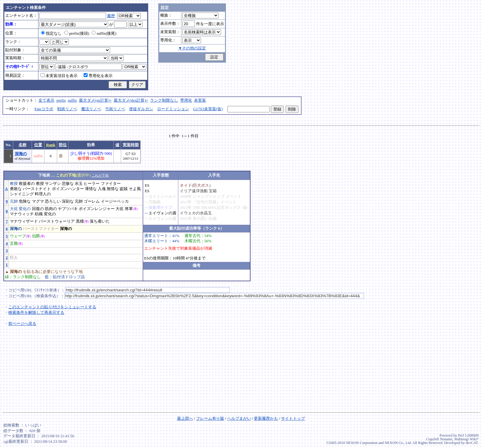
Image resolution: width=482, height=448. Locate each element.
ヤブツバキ (68, 209)
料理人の (43, 194)
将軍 (129, 209)
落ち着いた (100, 221)
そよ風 (135, 189)
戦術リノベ (67, 109)
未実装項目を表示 (59, 76)
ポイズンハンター (68, 189)
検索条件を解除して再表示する (36, 313)
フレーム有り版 (210, 419)
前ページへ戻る (22, 324)
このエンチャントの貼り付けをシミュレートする (52, 307)
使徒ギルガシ (141, 109)
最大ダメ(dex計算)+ (131, 100)
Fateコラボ (44, 109)
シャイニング (22, 194)
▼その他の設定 (192, 48)
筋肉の (51, 209)
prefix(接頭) (77, 33)
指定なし (51, 33)
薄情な (91, 189)
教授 (14, 184)
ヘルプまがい (239, 419)
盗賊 (124, 189)
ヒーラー (92, 184)
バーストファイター (41, 229)
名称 (22, 145)
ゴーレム (92, 201)
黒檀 (80, 221)
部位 (63, 145)
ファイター (111, 184)
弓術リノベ (115, 109)
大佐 (14, 209)
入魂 (102, 189)
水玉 (79, 184)
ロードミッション (173, 109)
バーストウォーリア (57, 221)
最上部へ (185, 419)
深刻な (68, 201)
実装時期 (131, 145)
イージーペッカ (115, 201)
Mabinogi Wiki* (466, 439)
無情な (113, 189)
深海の (21, 154)
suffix (73, 100)
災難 (14, 243)
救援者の (27, 184)
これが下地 (100, 175)
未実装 (200, 100)
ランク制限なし (164, 100)
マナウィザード (24, 221)
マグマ (38, 201)
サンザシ (53, 184)
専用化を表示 (98, 76)
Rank (51, 145)
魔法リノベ (91, 109)
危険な (25, 201)
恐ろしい (53, 201)
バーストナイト (37, 189)
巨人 (14, 258)
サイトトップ (293, 419)
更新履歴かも (266, 419)
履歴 (111, 16)
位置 (38, 145)
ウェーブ (18, 236)
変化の (25, 209)
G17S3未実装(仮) (208, 109)
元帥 (14, 201)
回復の (38, 209)
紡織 (39, 214)
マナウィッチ (22, 214)
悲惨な (68, 184)
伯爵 (36, 236)
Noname (446, 439)
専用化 (186, 100)
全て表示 (46, 100)
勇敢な (16, 189)
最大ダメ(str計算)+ (95, 100)
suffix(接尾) (104, 33)
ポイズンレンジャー (97, 209)
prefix (61, 100)
